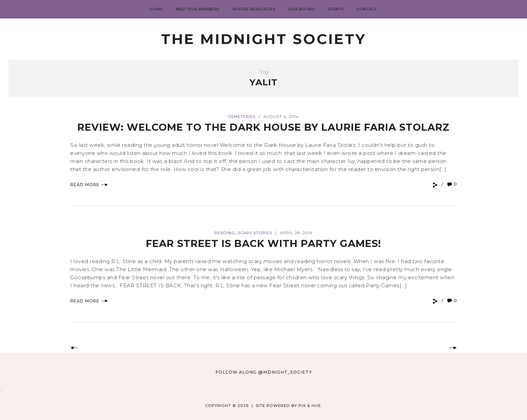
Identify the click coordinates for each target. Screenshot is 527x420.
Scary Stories (255, 233)
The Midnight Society (263, 39)
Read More (89, 185)
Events (336, 9)
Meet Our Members (198, 9)
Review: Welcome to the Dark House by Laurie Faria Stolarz (263, 127)
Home (156, 9)
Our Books (302, 9)
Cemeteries (242, 117)
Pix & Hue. (310, 406)
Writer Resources (254, 9)
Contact (367, 9)
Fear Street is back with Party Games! (263, 243)
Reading (225, 233)
